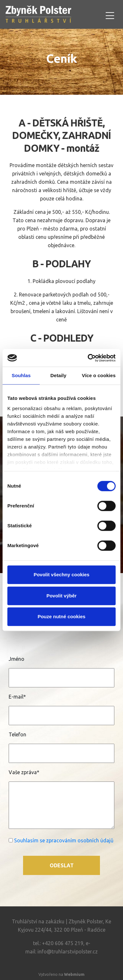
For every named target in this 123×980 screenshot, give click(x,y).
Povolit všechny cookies (61, 575)
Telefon (17, 734)
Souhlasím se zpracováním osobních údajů (64, 840)
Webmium (74, 974)
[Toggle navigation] (110, 15)
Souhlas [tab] (21, 375)
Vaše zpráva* (24, 772)
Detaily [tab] (58, 375)
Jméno (16, 659)
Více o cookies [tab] (99, 375)
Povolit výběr (61, 596)
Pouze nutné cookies (61, 616)
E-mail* (17, 697)
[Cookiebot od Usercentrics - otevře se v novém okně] (88, 358)
